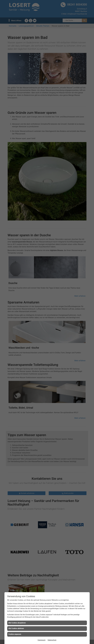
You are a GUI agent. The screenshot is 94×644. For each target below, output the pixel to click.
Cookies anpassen (15, 634)
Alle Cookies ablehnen (16, 628)
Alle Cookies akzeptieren (17, 623)
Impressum (42, 640)
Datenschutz (52, 640)
